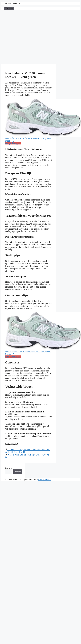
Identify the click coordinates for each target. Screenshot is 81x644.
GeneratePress (44, 480)
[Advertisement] (26, 37)
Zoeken (9, 468)
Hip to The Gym (12, 3)
